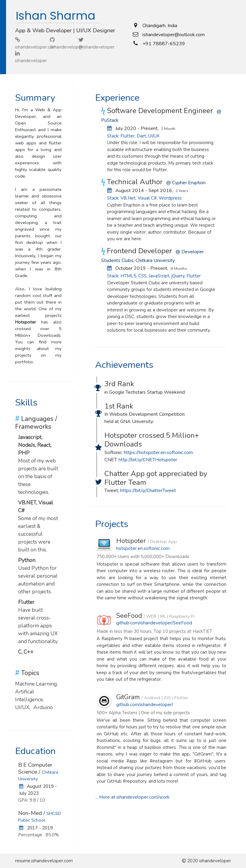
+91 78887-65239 (164, 44)
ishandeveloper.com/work (143, 797)
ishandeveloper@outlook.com (174, 35)
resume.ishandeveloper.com (44, 861)
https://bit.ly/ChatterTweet (148, 491)
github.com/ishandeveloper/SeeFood (154, 623)
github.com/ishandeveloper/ (145, 705)
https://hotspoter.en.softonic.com (158, 453)
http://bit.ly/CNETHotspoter (148, 460)
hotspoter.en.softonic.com (143, 548)
